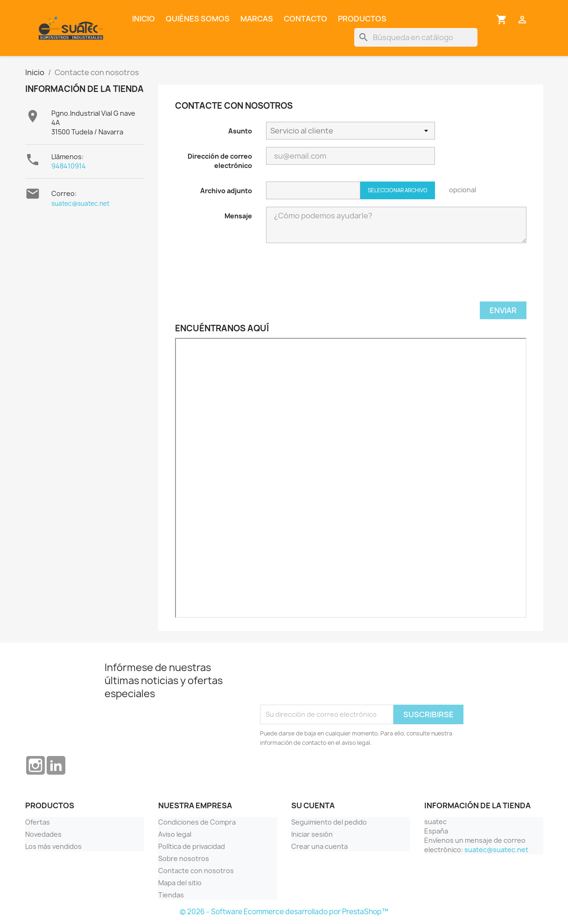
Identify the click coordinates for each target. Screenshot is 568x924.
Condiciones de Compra (197, 822)
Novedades (43, 834)
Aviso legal (175, 834)
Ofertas (38, 822)
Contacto (305, 19)
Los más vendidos (53, 846)
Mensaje (238, 216)
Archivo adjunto (226, 191)
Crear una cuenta (319, 846)
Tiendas (171, 895)
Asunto (240, 131)
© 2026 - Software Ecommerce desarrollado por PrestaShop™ (284, 912)
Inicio (144, 19)
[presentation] (337, 279)
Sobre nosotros (184, 858)
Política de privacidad (192, 846)
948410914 (69, 166)
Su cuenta (313, 805)
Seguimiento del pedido (329, 822)
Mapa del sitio (180, 883)
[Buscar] (416, 37)
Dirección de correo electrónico (220, 161)
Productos (362, 19)
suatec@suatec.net (80, 203)
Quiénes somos (198, 19)
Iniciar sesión (312, 834)
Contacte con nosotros (196, 871)
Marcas (257, 19)
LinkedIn (56, 765)
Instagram (35, 765)
